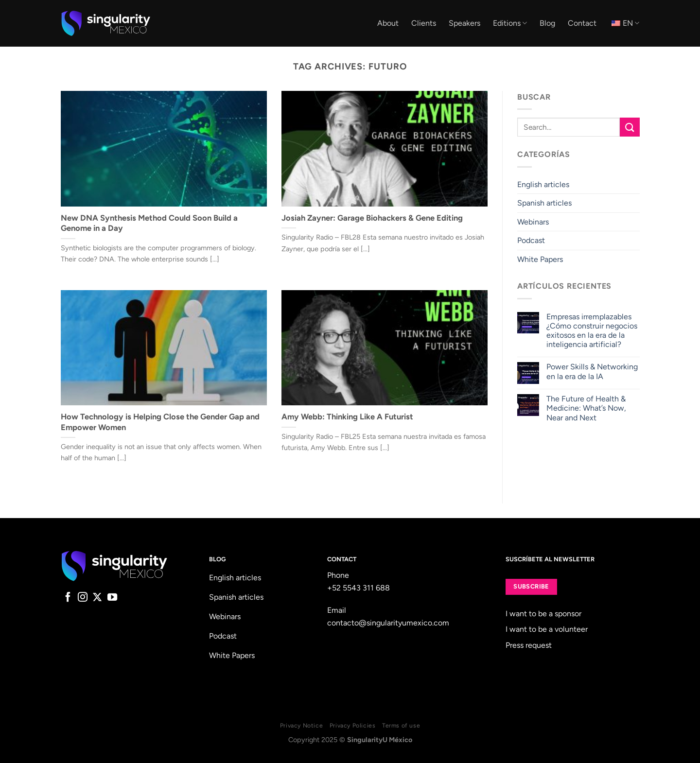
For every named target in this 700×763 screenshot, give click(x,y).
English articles (543, 184)
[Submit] (630, 127)
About (388, 23)
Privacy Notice (302, 725)
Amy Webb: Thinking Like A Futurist (347, 416)
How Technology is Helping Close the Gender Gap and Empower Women (160, 422)
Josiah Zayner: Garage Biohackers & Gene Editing (372, 218)
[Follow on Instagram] (83, 598)
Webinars (533, 222)
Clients (424, 23)
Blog (547, 23)
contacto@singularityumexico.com (388, 623)
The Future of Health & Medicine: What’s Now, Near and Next (586, 408)
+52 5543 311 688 (359, 588)
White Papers (540, 259)
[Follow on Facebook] (68, 598)
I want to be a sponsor (543, 614)
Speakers (464, 23)
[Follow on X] (97, 598)
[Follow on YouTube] (112, 598)
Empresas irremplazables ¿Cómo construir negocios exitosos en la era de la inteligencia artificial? (591, 331)
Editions (510, 23)
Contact (582, 23)
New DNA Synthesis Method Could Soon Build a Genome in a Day (149, 223)
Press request (529, 645)
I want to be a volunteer (547, 629)
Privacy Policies (353, 725)
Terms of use (401, 725)
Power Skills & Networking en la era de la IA (592, 372)
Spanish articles (544, 203)
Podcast (531, 241)
